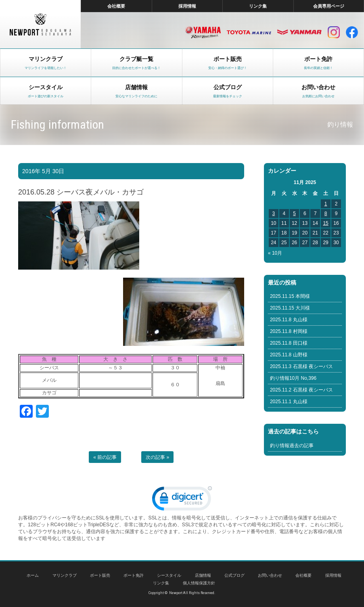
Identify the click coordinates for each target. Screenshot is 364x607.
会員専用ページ (329, 6)
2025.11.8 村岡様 (289, 331)
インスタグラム (334, 32)
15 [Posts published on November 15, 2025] (325, 223)
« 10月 (275, 253)
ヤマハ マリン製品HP (203, 32)
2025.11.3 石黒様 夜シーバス (301, 366)
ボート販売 (100, 575)
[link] (182, 500)
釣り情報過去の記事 (292, 446)
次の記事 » (157, 457)
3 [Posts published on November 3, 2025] (274, 213)
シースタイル (169, 575)
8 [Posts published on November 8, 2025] (326, 213)
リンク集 (258, 6)
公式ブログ (234, 575)
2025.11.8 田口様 (289, 343)
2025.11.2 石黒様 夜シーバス (301, 390)
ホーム (33, 575)
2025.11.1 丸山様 (289, 402)
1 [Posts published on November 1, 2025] (326, 204)
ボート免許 (134, 575)
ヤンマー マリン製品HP (299, 32)
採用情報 (187, 6)
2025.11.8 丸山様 (289, 320)
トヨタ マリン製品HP (249, 32)
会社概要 (116, 6)
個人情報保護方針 (199, 583)
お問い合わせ (270, 575)
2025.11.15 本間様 (290, 296)
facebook (352, 32)
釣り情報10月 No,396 (293, 378)
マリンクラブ (65, 575)
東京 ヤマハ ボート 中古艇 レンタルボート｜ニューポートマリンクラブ (40, 24)
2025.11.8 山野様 (289, 355)
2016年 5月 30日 (43, 171)
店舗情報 (203, 575)
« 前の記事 (105, 457)
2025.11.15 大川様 (290, 308)
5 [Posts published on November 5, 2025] (294, 213)
